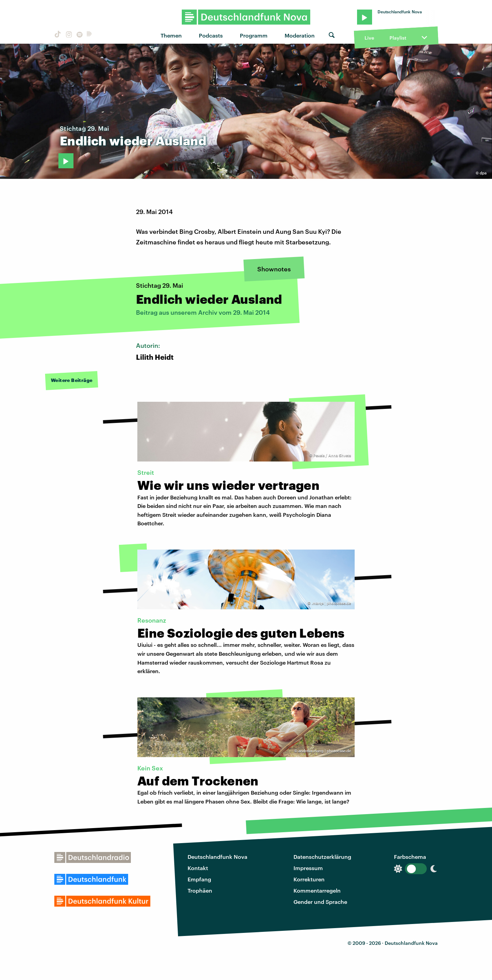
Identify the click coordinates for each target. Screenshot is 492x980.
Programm (254, 35)
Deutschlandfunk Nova (217, 857)
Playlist (398, 38)
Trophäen (200, 890)
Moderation (300, 35)
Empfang (199, 879)
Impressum (308, 868)
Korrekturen (309, 879)
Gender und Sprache (320, 902)
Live (369, 38)
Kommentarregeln (317, 890)
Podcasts (211, 35)
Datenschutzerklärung (322, 857)
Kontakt (198, 868)
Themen (171, 35)
